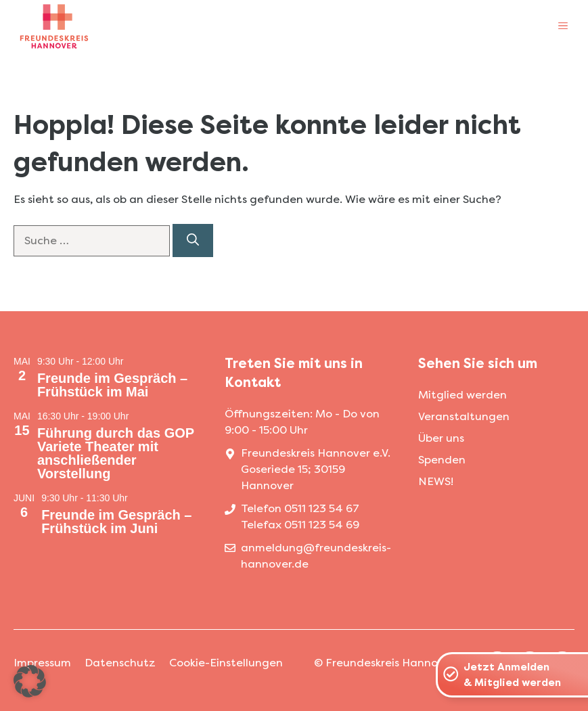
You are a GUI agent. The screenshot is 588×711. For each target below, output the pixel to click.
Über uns (441, 438)
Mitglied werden (462, 395)
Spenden (442, 460)
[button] (30, 681)
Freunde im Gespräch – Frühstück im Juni (116, 522)
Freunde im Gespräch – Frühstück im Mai (112, 385)
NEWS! (436, 481)
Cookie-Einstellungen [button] (226, 663)
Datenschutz (120, 663)
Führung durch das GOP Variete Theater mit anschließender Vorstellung (116, 453)
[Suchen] (193, 240)
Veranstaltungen (464, 416)
